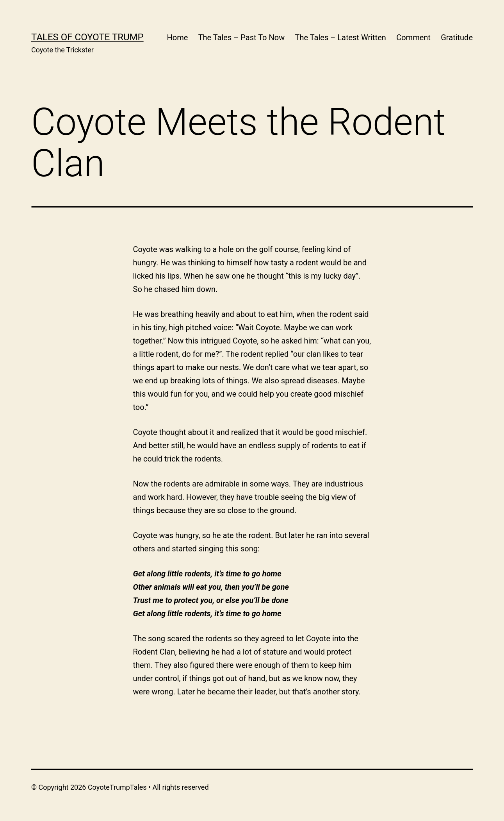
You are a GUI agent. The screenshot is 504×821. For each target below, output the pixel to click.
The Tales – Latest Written (341, 38)
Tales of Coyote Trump (87, 37)
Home (177, 38)
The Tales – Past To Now (242, 38)
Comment (413, 38)
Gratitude (457, 38)
